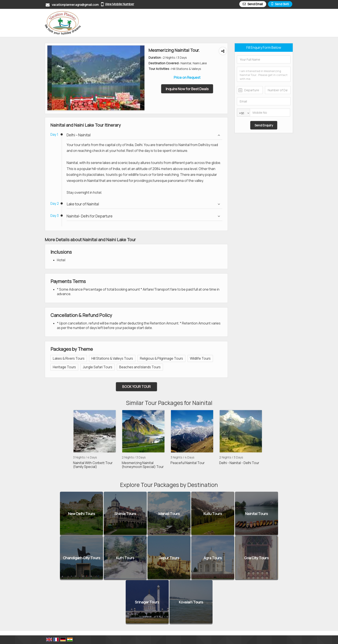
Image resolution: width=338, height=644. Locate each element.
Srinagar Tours (147, 602)
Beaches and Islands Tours (140, 367)
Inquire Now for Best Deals (187, 89)
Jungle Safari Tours (98, 367)
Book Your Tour (136, 387)
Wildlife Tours (200, 358)
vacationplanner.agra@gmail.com (75, 5)
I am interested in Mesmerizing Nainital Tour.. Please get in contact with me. (264, 74)
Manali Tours (169, 514)
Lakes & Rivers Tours (69, 358)
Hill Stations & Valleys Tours (112, 358)
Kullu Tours (213, 514)
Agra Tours (213, 558)
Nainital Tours (257, 514)
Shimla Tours (125, 514)
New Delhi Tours (82, 514)
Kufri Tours (125, 558)
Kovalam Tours (191, 602)
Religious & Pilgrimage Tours (161, 358)
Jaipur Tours (169, 558)
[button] (120, 4)
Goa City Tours (257, 558)
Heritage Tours (64, 367)
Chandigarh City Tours (82, 558)
